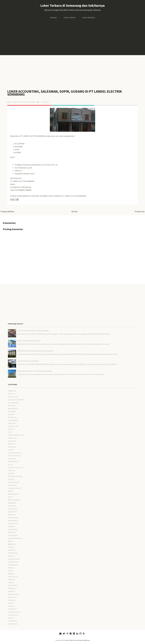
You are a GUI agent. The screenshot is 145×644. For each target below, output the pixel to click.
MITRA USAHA (12, 594)
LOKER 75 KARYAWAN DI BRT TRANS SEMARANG (33, 331)
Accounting (12, 420)
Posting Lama (140, 212)
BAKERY (11, 515)
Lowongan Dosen (14, 488)
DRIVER (10, 444)
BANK (10, 541)
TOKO (10, 479)
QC (9, 465)
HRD (9, 491)
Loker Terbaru (69, 18)
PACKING (11, 600)
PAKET (10, 603)
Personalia (11, 529)
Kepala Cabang (13, 559)
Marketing (11, 408)
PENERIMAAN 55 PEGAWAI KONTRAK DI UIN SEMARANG (35, 351)
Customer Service (14, 467)
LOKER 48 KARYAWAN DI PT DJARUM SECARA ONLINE (34, 371)
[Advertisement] (72, 37)
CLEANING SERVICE (14, 476)
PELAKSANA (12, 562)
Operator (11, 397)
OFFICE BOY (12, 462)
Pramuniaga (12, 403)
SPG (9, 450)
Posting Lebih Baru (7, 212)
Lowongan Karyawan (15, 400)
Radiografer (12, 615)
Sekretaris (11, 509)
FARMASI (11, 588)
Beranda (53, 18)
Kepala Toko (12, 524)
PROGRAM (11, 609)
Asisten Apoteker (14, 538)
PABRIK (10, 526)
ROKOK (10, 568)
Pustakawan (12, 565)
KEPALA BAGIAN (13, 500)
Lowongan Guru (13, 453)
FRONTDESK (12, 553)
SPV (9, 497)
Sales (10, 414)
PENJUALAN (12, 518)
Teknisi (10, 423)
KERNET (10, 591)
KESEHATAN (12, 521)
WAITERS (11, 438)
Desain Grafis (12, 482)
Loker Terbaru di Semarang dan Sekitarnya (73, 5)
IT (8, 432)
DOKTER (11, 550)
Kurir (10, 429)
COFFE (10, 547)
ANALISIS (11, 532)
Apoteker (11, 512)
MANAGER (11, 503)
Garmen (11, 441)
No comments (44, 102)
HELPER (10, 556)
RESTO (10, 406)
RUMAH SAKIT (12, 494)
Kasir (10, 394)
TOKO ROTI (12, 577)
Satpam (11, 459)
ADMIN (10, 391)
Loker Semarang (89, 18)
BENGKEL (11, 544)
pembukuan (12, 624)
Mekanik (11, 447)
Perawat (11, 506)
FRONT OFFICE (13, 456)
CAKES (10, 583)
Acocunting (12, 535)
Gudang (11, 411)
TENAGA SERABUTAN (15, 435)
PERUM (10, 606)
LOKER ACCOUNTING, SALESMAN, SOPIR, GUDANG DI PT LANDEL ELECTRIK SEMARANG (65, 93)
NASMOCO (11, 597)
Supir (10, 473)
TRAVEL (10, 580)
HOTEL (10, 470)
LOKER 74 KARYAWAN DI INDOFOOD (29, 341)
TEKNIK (10, 574)
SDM (9, 571)
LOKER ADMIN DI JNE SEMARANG (28, 361)
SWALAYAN (12, 621)
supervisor (12, 426)
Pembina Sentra (13, 612)
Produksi (11, 417)
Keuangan (11, 485)
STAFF (10, 618)
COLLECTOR (12, 585)
